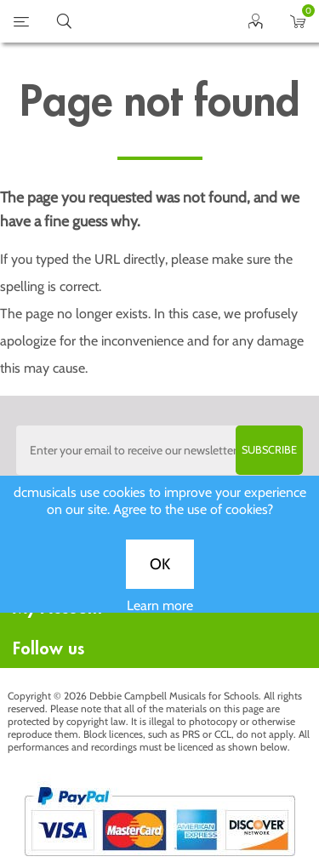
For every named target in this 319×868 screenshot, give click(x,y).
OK (160, 573)
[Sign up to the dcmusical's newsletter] (160, 450)
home (139, 21)
